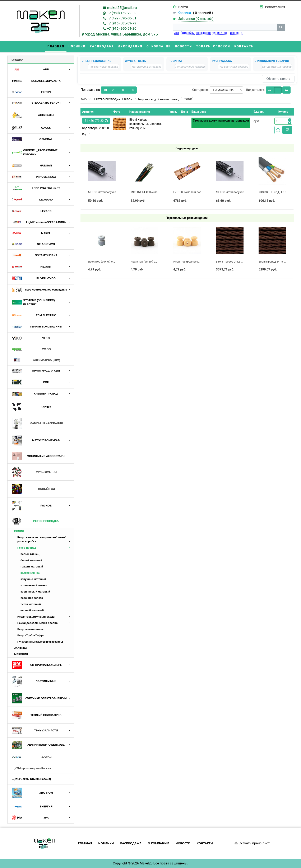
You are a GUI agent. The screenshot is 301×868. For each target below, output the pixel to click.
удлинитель (220, 33)
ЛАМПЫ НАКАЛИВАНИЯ (37, 423)
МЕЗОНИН (21, 654)
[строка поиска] (225, 27)
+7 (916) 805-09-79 (122, 23)
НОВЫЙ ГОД (33, 489)
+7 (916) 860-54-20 (122, 29)
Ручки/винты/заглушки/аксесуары (40, 642)
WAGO (31, 349)
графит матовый (32, 567)
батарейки (188, 33)
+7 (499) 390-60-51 (122, 18)
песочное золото (32, 598)
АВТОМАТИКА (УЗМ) (36, 360)
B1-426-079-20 (96, 121)
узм (176, 33)
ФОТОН (32, 758)
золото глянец (30, 573)
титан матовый (31, 604)
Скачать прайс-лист (252, 843)
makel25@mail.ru (122, 8)
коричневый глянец (34, 585)
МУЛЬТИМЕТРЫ (34, 472)
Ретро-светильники (30, 629)
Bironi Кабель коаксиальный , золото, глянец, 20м (145, 124)
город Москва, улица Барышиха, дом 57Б (121, 34)
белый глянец (30, 554)
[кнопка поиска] (281, 27)
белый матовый (31, 560)
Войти (183, 7)
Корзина (184, 13)
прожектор (203, 33)
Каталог (17, 60)
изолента (236, 33)
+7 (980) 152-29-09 (122, 13)
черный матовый (32, 610)
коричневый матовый (35, 592)
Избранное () (196, 19)
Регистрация (275, 7)
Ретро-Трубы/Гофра (31, 635)
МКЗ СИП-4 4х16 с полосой (148, 192)
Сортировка (200, 90)
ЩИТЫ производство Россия (31, 768)
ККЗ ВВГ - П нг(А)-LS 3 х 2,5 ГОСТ (279, 192)
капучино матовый (33, 579)
